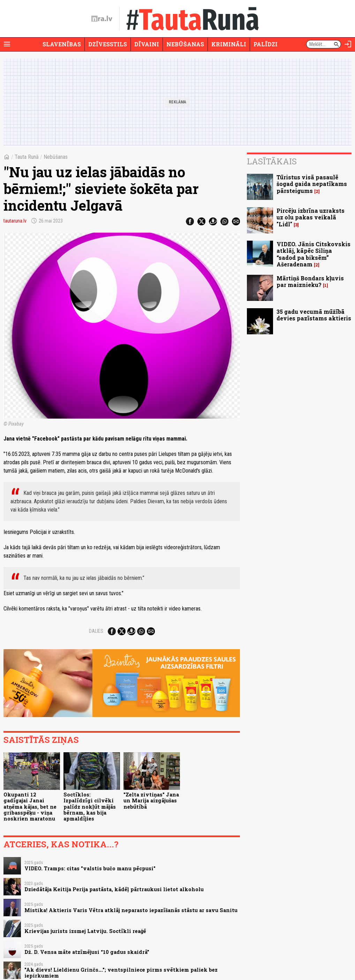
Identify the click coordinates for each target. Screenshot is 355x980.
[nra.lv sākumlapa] (102, 19)
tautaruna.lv (15, 221)
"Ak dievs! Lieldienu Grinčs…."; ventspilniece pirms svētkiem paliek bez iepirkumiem (121, 973)
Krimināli (229, 44)
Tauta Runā (27, 157)
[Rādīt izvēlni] (7, 44)
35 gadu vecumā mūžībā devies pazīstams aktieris (314, 315)
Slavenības (62, 44)
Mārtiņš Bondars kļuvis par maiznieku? (310, 281)
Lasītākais (272, 161)
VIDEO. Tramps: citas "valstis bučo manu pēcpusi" (90, 868)
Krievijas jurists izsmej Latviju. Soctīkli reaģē (85, 931)
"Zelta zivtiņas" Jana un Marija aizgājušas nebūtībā (151, 801)
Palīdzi (266, 44)
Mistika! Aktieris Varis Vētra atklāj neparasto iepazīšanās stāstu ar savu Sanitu (131, 910)
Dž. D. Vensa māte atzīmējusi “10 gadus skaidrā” (87, 952)
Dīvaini (147, 44)
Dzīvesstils (108, 44)
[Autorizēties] (348, 44)
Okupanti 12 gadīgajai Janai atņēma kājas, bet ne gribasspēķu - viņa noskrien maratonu (30, 807)
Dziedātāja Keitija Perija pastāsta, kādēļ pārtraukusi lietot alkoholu (114, 889)
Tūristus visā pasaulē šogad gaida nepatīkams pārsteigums (312, 184)
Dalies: (97, 631)
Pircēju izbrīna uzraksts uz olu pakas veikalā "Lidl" (311, 217)
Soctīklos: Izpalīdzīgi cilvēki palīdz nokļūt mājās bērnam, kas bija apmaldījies (90, 807)
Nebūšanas (185, 44)
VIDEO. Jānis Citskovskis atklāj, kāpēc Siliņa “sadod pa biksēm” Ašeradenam (314, 254)
